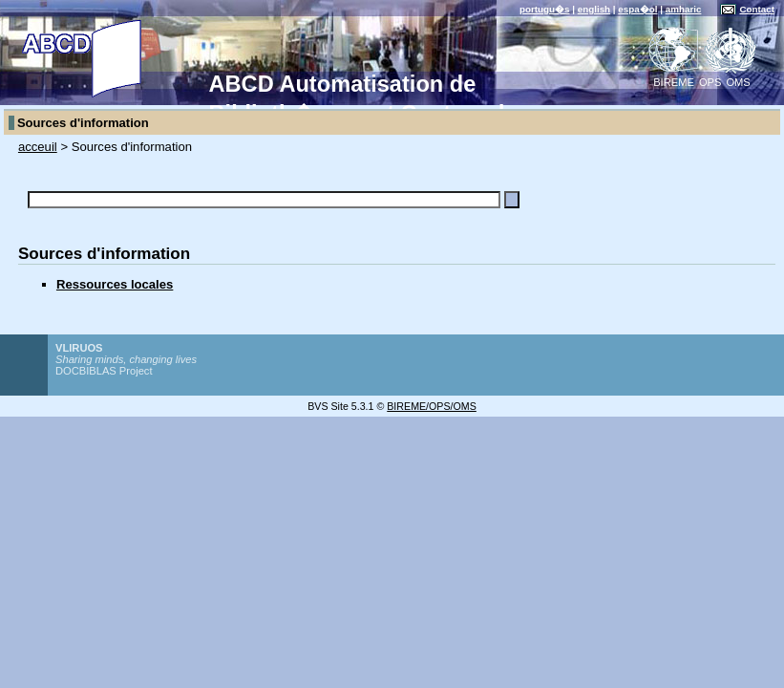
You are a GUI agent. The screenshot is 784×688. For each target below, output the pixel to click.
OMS (738, 82)
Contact (757, 9)
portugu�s (545, 9)
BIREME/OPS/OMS (432, 406)
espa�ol (637, 9)
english (594, 9)
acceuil (38, 147)
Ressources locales (115, 284)
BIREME (674, 82)
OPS (710, 82)
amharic (684, 9)
